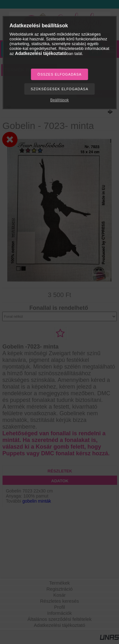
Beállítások (60, 100)
